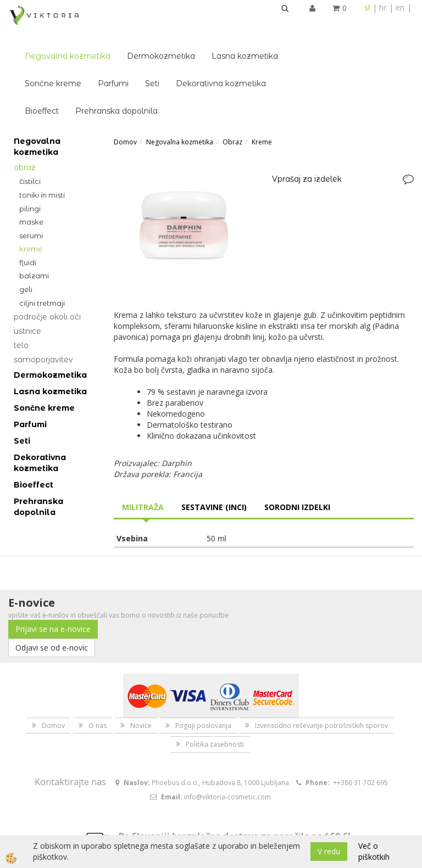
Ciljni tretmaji (42, 272)
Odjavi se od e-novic (52, 617)
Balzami (34, 245)
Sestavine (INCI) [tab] (214, 476)
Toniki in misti (42, 164)
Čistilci (30, 150)
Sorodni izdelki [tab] (297, 476)
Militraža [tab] (143, 476)
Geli (26, 259)
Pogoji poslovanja (203, 695)
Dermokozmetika (246, 25)
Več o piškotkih (374, 851)
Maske (31, 191)
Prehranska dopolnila (201, 80)
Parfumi (198, 53)
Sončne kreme (138, 53)
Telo (21, 315)
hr (383, 7)
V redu (329, 851)
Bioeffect (126, 80)
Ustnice (27, 300)
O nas (98, 695)
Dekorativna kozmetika (306, 53)
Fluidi (28, 231)
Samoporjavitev (43, 329)
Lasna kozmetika (329, 25)
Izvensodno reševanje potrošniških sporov (321, 695)
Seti (237, 53)
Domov (125, 111)
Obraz (25, 137)
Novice (141, 695)
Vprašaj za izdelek (307, 148)
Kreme (31, 218)
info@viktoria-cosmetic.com (227, 766)
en (400, 7)
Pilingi (30, 177)
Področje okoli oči (47, 286)
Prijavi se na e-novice (53, 598)
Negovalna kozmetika (152, 25)
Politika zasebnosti (215, 713)
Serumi (31, 204)
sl (367, 7)
